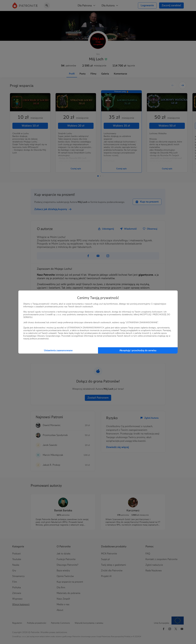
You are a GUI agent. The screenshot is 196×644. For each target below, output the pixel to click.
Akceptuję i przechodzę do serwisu (138, 350)
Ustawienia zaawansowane (58, 350)
